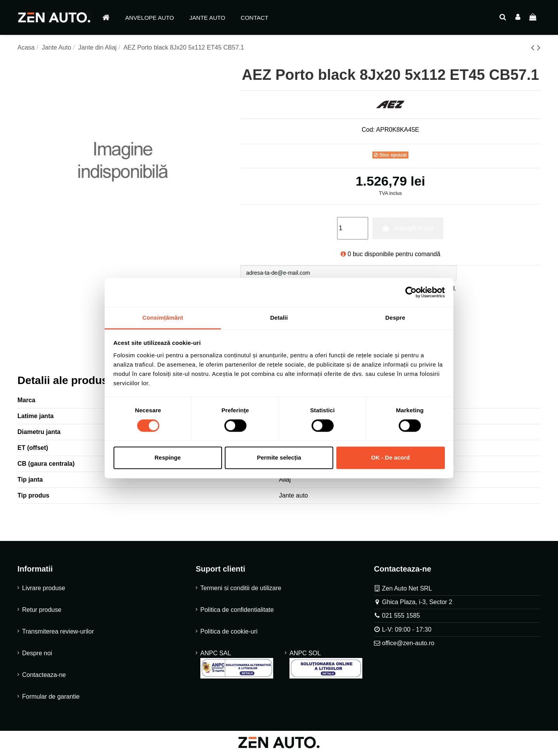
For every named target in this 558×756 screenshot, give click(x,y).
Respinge (168, 458)
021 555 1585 (401, 617)
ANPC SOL (326, 666)
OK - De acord (390, 458)
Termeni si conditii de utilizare (241, 590)
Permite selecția (279, 458)
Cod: (368, 130)
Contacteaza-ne (44, 677)
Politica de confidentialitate (237, 612)
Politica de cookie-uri (229, 633)
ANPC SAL (237, 666)
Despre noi (37, 655)
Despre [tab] (395, 318)
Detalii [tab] (279, 318)
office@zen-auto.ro (408, 645)
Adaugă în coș (408, 228)
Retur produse (42, 612)
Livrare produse (44, 590)
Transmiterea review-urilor (58, 633)
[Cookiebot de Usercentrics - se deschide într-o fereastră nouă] (411, 292)
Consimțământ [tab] (163, 318)
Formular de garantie (51, 698)
